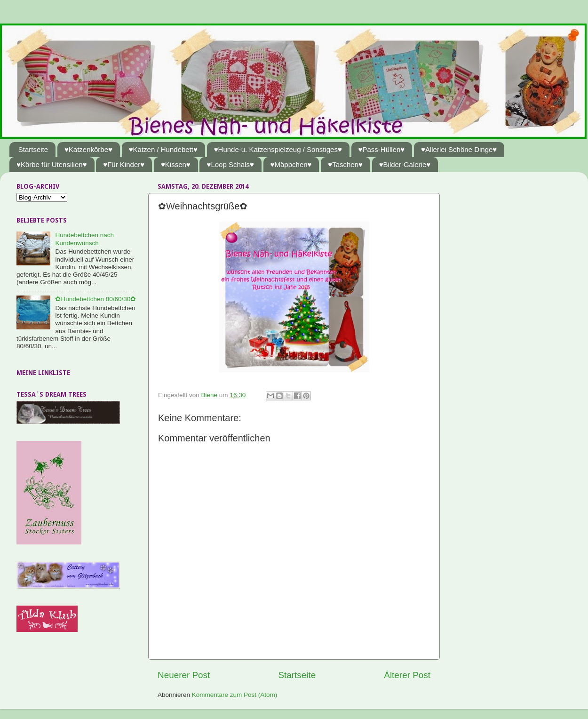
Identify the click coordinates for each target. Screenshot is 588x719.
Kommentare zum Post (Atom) (235, 695)
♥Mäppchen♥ (291, 164)
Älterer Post (407, 675)
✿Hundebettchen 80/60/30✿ (95, 299)
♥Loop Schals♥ (230, 164)
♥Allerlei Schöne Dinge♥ (459, 149)
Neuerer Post (184, 675)
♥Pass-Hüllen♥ (382, 149)
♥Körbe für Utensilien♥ (52, 164)
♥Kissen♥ (176, 164)
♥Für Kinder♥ (124, 164)
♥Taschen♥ (345, 164)
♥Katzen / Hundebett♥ (163, 149)
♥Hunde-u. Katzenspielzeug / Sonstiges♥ (278, 149)
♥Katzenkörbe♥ (88, 149)
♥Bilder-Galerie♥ (405, 164)
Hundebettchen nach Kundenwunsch (84, 239)
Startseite (33, 149)
